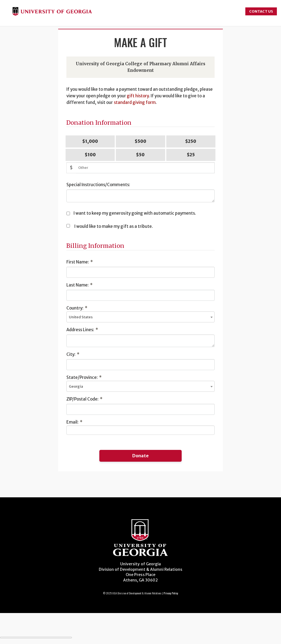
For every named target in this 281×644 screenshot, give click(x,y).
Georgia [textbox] (76, 386)
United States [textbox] (81, 317)
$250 (191, 141)
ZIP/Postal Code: (84, 399)
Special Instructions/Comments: (98, 185)
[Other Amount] (145, 168)
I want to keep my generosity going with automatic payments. (135, 213)
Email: (74, 422)
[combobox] (140, 317)
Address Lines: (82, 330)
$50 (140, 155)
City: (73, 354)
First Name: (80, 262)
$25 (191, 155)
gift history (138, 96)
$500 (140, 141)
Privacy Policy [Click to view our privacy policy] (171, 593)
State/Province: (84, 377)
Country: (77, 308)
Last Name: (79, 285)
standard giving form (135, 102)
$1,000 (90, 141)
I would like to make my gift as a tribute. (114, 226)
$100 (90, 155)
